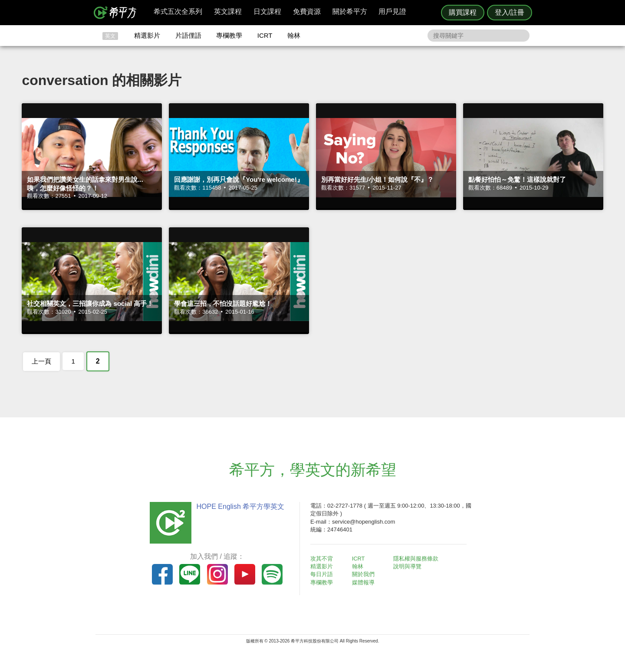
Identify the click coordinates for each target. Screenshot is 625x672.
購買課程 (463, 12)
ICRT (265, 35)
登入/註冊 (510, 12)
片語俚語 (188, 35)
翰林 (294, 35)
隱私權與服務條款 (417, 559)
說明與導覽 (409, 566)
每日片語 (323, 574)
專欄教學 (229, 35)
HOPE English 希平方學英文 (239, 506)
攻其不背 (323, 559)
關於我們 (365, 574)
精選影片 (147, 35)
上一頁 (41, 361)
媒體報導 (365, 582)
